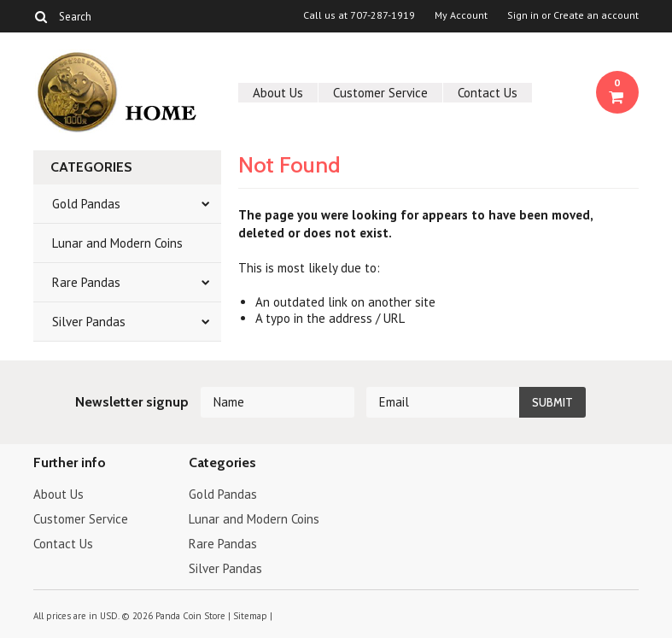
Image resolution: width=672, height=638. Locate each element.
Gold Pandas (86, 204)
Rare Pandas (86, 282)
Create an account (596, 15)
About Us (278, 93)
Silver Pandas (89, 322)
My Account (461, 15)
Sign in (523, 15)
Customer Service (380, 93)
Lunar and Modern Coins (117, 243)
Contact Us (488, 93)
